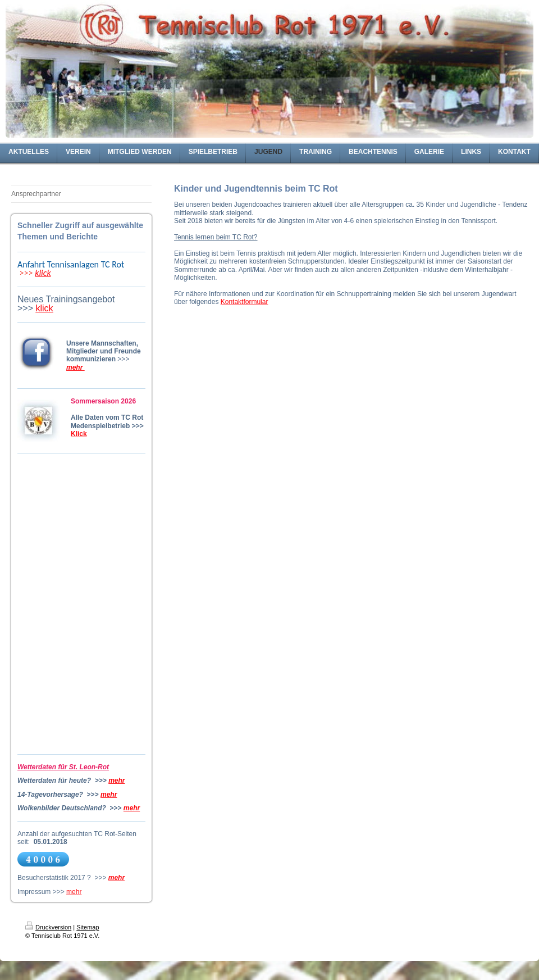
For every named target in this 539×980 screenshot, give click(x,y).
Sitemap (88, 927)
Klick (79, 434)
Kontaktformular (245, 302)
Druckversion (48, 927)
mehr (117, 781)
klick (43, 273)
